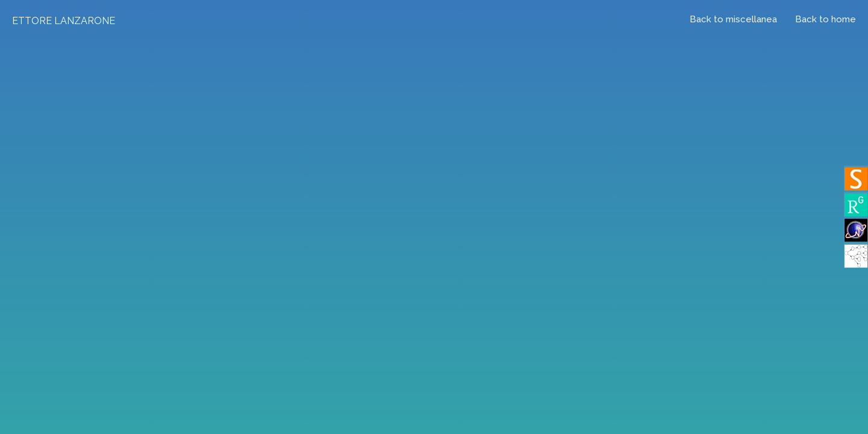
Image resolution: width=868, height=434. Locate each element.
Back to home (826, 19)
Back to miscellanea (733, 19)
